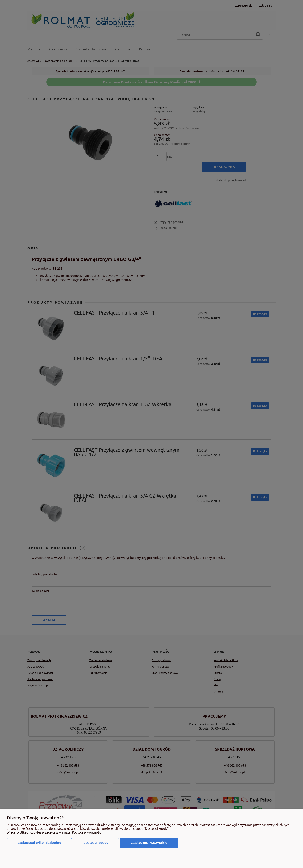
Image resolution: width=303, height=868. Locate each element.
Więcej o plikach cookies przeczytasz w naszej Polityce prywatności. (55, 832)
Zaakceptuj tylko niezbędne (39, 843)
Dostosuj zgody (96, 843)
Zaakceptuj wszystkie (149, 843)
